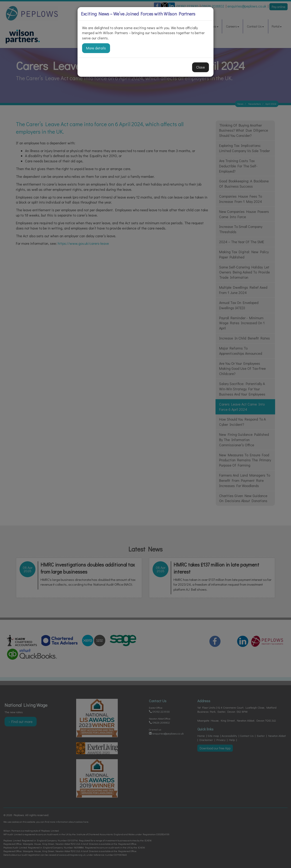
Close (201, 67)
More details (96, 48)
